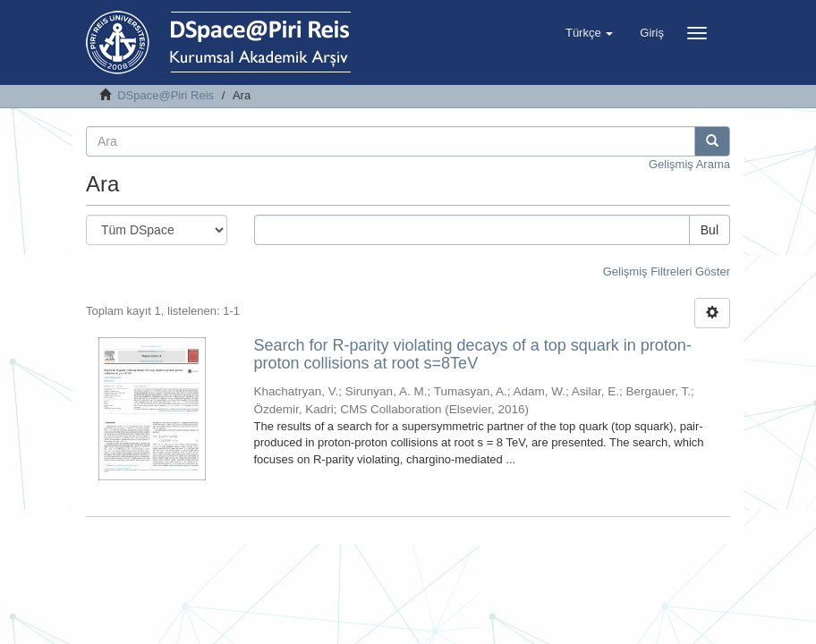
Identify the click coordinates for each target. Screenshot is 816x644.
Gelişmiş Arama (689, 164)
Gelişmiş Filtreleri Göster (667, 271)
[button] (589, 33)
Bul (710, 230)
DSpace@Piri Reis (166, 95)
